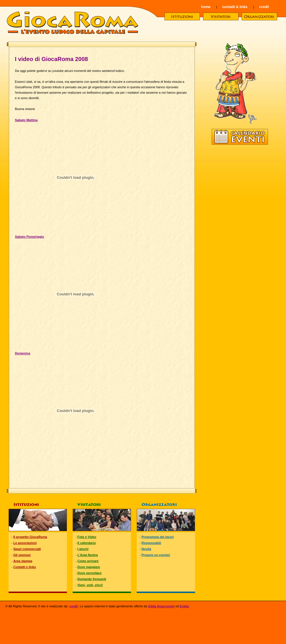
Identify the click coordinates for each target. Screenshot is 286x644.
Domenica (22, 353)
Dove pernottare (90, 573)
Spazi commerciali (27, 549)
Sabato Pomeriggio (29, 237)
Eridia (184, 606)
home (206, 7)
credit (264, 7)
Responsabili (151, 543)
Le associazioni (25, 543)
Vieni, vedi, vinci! (90, 585)
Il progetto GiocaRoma (30, 537)
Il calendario (87, 543)
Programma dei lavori (158, 537)
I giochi (83, 549)
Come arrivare (88, 561)
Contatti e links (25, 567)
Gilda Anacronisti (161, 606)
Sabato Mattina (26, 120)
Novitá (146, 549)
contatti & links (235, 7)
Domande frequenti (92, 579)
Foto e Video (87, 537)
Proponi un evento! (156, 555)
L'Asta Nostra (88, 555)
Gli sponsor (22, 555)
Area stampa (23, 561)
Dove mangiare (89, 567)
